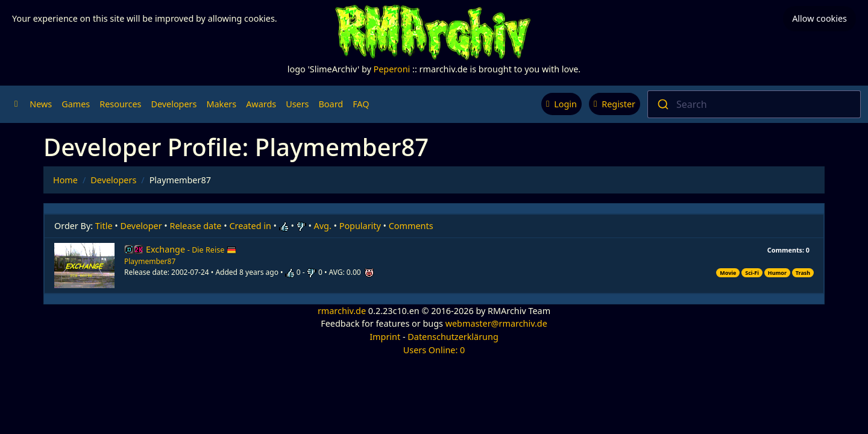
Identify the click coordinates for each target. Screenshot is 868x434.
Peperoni (392, 69)
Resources (120, 104)
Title (104, 226)
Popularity (360, 226)
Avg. (323, 226)
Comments (411, 226)
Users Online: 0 (434, 350)
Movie (728, 273)
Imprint (385, 337)
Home (65, 180)
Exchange (191, 249)
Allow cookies (819, 18)
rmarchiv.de (342, 311)
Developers (174, 104)
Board (331, 104)
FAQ (361, 104)
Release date (196, 226)
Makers (221, 104)
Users (297, 104)
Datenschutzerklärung (453, 337)
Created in (250, 226)
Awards (261, 104)
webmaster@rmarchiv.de (496, 323)
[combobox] (754, 104)
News (41, 104)
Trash (803, 273)
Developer (141, 226)
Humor (777, 273)
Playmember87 (150, 261)
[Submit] (662, 104)
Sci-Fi (752, 273)
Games (76, 104)
